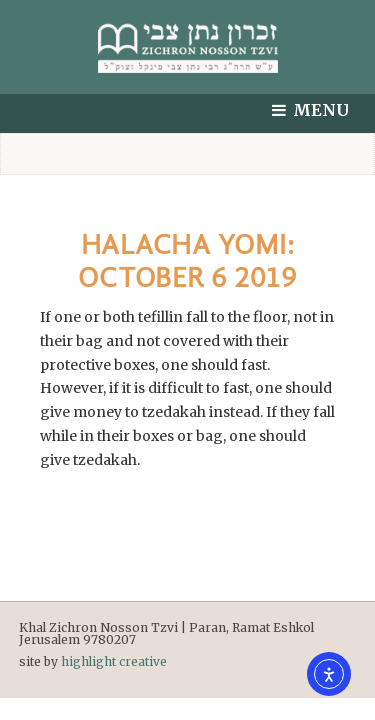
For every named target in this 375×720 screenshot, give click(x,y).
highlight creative (114, 661)
